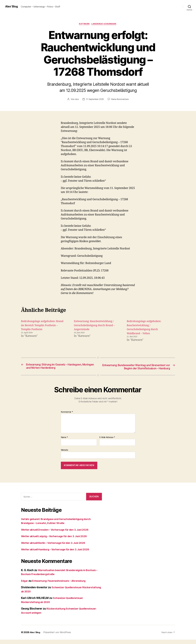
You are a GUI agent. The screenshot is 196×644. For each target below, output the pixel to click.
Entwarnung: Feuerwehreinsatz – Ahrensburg (62, 585)
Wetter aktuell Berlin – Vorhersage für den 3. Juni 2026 (56, 547)
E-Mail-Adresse (107, 442)
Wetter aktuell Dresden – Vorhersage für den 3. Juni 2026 (58, 534)
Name (64, 442)
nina (76, 100)
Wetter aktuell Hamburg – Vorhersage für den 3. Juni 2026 (59, 554)
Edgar (25, 585)
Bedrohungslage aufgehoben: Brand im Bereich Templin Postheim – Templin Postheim (40, 326)
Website (64, 454)
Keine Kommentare (121, 100)
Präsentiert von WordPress (58, 637)
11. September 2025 (95, 100)
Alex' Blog (12, 6)
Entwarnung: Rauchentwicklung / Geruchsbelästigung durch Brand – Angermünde (95, 326)
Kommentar (67, 416)
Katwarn (84, 24)
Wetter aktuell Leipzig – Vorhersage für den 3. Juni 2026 (57, 541)
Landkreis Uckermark (105, 24)
